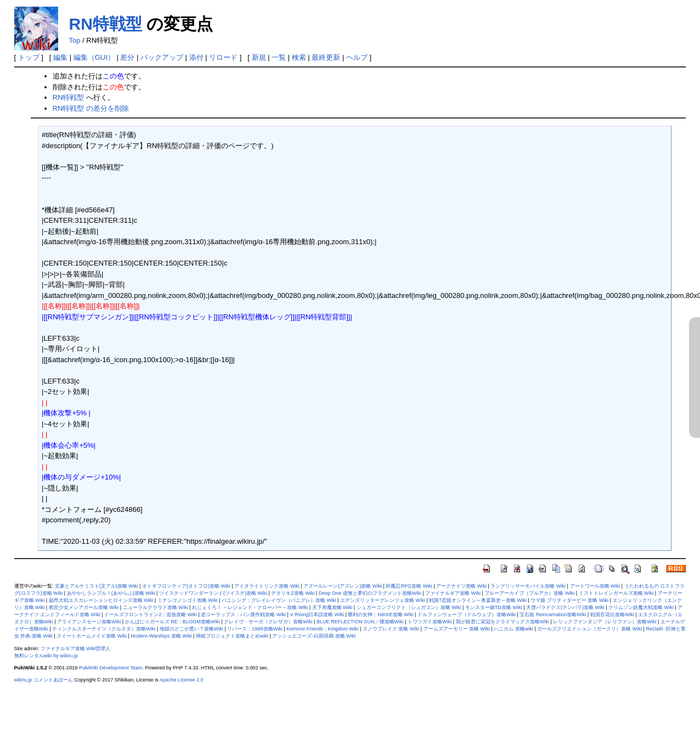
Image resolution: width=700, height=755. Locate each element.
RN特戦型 (106, 24)
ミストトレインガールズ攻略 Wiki (616, 593)
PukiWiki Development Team (111, 668)
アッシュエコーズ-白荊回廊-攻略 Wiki (314, 636)
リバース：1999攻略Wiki (255, 629)
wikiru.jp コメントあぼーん (44, 680)
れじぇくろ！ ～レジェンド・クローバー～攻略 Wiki (250, 607)
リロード (223, 57)
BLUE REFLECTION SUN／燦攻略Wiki (360, 622)
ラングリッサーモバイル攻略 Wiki (528, 586)
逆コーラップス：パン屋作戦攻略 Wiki (243, 615)
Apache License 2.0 (182, 680)
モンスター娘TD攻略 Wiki (494, 607)
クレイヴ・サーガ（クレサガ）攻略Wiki (268, 622)
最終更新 (326, 57)
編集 (60, 57)
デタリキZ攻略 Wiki (293, 593)
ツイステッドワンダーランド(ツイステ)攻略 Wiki (213, 593)
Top (75, 40)
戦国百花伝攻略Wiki (612, 615)
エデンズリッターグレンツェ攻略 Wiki (383, 600)
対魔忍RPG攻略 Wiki (409, 586)
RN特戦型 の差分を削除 (91, 108)
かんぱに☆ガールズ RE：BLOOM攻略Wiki (173, 622)
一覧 (279, 57)
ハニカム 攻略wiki (513, 629)
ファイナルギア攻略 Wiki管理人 (76, 649)
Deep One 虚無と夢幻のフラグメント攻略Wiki (370, 593)
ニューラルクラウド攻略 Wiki (156, 607)
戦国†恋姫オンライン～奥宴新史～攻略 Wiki (478, 600)
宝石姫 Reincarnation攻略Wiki (553, 615)
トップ (29, 57)
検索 (299, 57)
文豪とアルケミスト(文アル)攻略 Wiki (97, 586)
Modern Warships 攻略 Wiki (161, 636)
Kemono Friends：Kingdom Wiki (322, 629)
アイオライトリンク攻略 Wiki (267, 586)
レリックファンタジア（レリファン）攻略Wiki (605, 622)
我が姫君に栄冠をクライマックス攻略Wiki (503, 622)
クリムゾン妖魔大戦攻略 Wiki (641, 607)
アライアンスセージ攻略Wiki (89, 622)
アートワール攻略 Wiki (595, 586)
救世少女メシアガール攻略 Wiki (84, 607)
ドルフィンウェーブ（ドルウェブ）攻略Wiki (467, 615)
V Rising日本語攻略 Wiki (317, 615)
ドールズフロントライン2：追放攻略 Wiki (151, 615)
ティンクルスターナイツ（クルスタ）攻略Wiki (104, 629)
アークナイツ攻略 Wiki (461, 586)
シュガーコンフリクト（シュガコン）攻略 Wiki (409, 607)
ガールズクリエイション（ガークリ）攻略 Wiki (589, 629)
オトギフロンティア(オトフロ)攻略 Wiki (186, 586)
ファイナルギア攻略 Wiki (453, 593)
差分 (127, 57)
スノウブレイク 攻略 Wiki (391, 629)
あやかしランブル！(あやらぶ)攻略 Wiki (111, 593)
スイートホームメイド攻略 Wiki (92, 636)
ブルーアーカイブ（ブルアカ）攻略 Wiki (529, 593)
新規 (259, 57)
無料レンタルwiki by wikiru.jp (46, 656)
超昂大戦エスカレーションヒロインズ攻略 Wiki (101, 600)
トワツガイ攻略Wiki (430, 622)
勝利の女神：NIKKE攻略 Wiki (380, 615)
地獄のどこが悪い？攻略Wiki (191, 629)
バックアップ (162, 57)
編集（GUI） (94, 57)
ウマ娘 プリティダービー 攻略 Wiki (569, 600)
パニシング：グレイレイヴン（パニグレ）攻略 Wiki (279, 600)
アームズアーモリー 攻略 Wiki (457, 629)
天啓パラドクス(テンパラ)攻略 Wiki (565, 607)
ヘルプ (357, 57)
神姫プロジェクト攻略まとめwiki (232, 636)
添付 (196, 57)
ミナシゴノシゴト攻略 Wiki (188, 600)
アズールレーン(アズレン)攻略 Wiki (343, 586)
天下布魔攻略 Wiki (332, 607)
